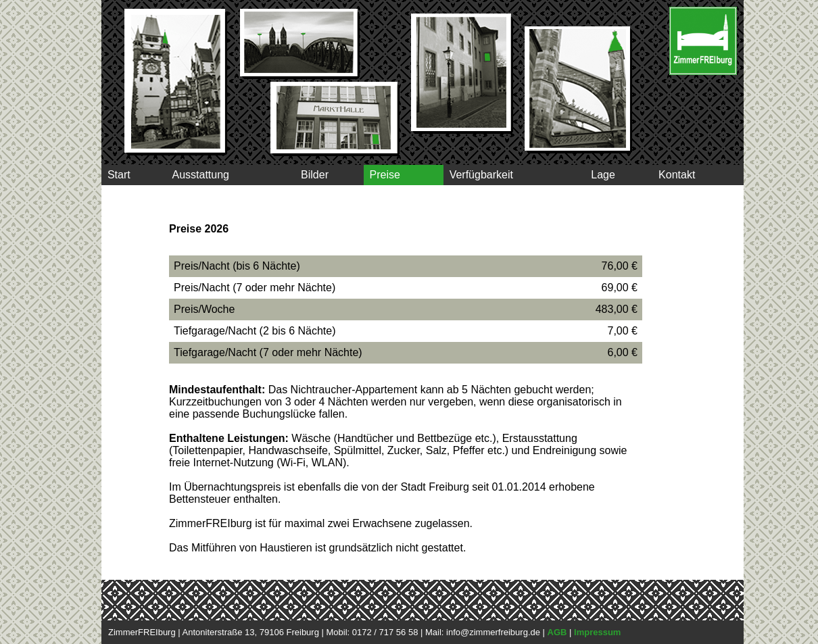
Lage (603, 175)
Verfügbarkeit (481, 175)
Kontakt (677, 175)
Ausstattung (200, 175)
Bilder (313, 175)
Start (119, 175)
